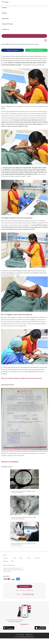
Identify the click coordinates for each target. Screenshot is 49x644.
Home (7, 2)
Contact (29, 558)
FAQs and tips (30, 590)
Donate (4, 8)
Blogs (12, 561)
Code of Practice (7, 24)
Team (15, 558)
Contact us (6, 29)
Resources (5, 18)
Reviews (23, 590)
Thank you (37, 558)
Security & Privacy (20, 635)
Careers (21, 558)
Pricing (4, 13)
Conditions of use (29, 635)
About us (6, 558)
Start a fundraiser (25, 587)
